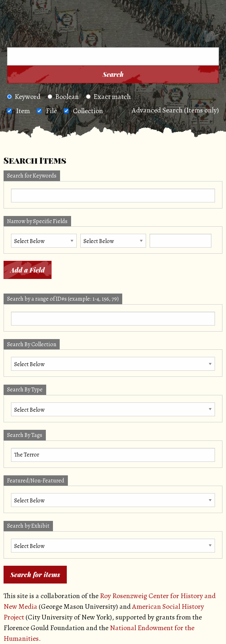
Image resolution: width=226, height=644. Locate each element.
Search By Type (25, 390)
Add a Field (28, 270)
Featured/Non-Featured (36, 481)
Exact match (108, 97)
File (51, 111)
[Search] (211, 38)
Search (113, 74)
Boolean (63, 97)
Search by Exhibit (28, 526)
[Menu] (17, 38)
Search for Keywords (32, 176)
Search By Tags (25, 435)
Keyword (24, 97)
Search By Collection (32, 344)
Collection (88, 111)
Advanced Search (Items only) (175, 110)
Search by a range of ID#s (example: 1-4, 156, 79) (63, 299)
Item (23, 111)
